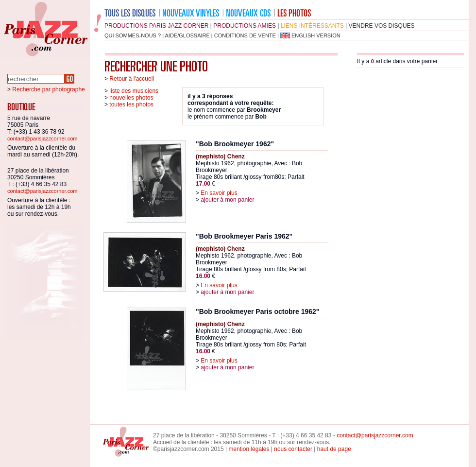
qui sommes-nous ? (133, 35)
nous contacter (293, 449)
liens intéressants (312, 26)
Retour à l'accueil (132, 79)
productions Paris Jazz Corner (156, 26)
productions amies (245, 26)
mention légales (249, 449)
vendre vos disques (382, 26)
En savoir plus (219, 193)
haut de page (334, 449)
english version (316, 35)
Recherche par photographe (48, 89)
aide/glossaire (187, 35)
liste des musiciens (134, 91)
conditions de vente (245, 35)
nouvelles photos (131, 98)
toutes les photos (131, 104)
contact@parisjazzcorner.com (42, 138)
